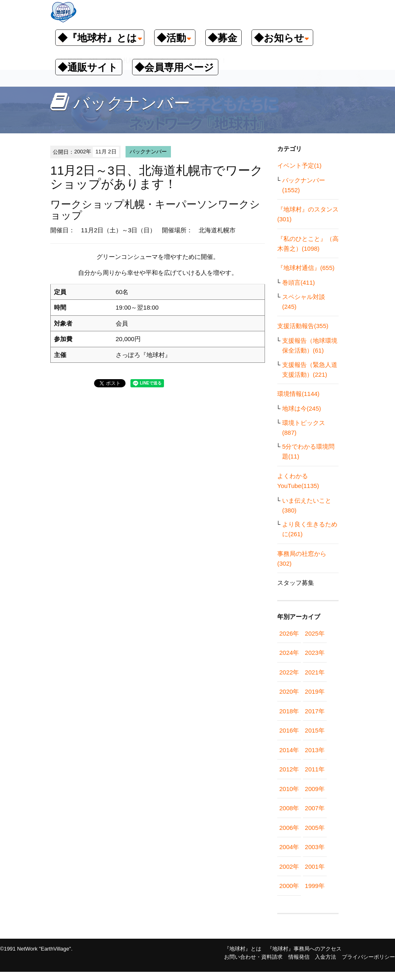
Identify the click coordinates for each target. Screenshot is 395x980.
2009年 (315, 789)
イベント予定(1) (299, 165)
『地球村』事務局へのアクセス (304, 949)
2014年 (289, 750)
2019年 (315, 691)
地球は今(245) (302, 408)
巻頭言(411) (298, 282)
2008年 (289, 808)
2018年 (289, 711)
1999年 (315, 886)
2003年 (315, 847)
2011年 (315, 769)
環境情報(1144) (298, 394)
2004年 (289, 847)
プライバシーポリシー (368, 957)
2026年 (289, 633)
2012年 (289, 769)
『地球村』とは (243, 949)
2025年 (315, 633)
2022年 (289, 672)
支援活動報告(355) (303, 326)
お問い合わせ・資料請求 (253, 957)
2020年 (289, 691)
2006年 (289, 828)
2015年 (315, 730)
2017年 (315, 711)
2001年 (315, 866)
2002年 (289, 866)
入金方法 (325, 957)
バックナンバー (148, 152)
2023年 (315, 653)
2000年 (289, 886)
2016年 (289, 730)
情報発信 (299, 957)
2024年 (289, 653)
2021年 (315, 672)
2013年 (315, 750)
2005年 (315, 828)
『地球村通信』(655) (306, 268)
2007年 (315, 808)
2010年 (289, 789)
